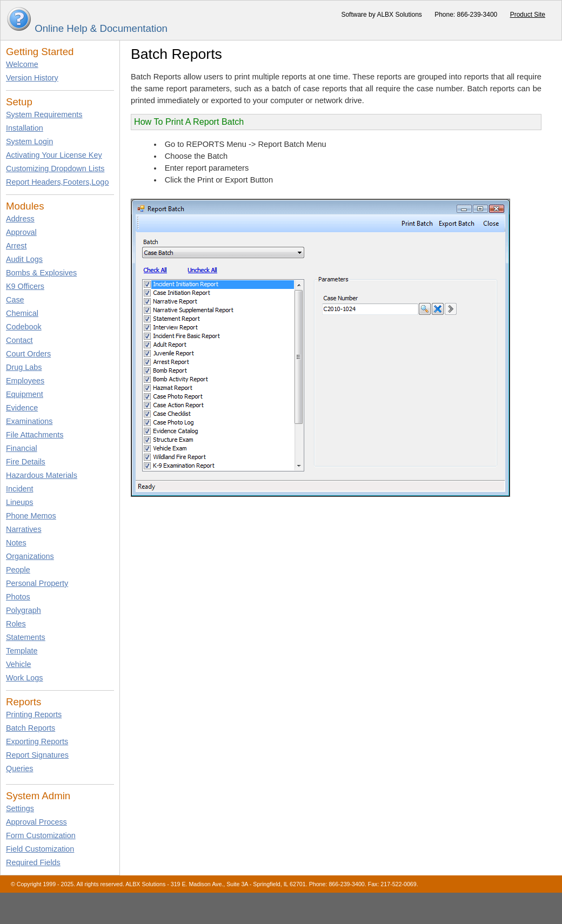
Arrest (16, 246)
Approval (21, 232)
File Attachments (35, 435)
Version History (32, 78)
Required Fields (33, 862)
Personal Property (37, 583)
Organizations (30, 556)
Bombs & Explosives (41, 273)
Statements (26, 637)
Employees (25, 381)
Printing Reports (34, 714)
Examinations (29, 421)
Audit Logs (24, 259)
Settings (20, 808)
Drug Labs (24, 367)
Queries (19, 768)
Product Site (528, 15)
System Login (29, 141)
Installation (25, 128)
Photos (18, 597)
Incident (19, 489)
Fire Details (26, 462)
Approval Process (36, 822)
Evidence (22, 408)
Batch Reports (31, 728)
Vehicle (18, 664)
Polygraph (24, 610)
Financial (22, 448)
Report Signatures (37, 755)
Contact (19, 340)
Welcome (22, 64)
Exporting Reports (37, 741)
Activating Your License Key (54, 155)
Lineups (19, 502)
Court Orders (28, 354)
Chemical (22, 313)
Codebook (24, 327)
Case (15, 300)
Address (20, 219)
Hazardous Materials (42, 475)
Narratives (24, 529)
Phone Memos (31, 516)
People (18, 570)
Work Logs (25, 678)
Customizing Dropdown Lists (55, 168)
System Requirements (44, 114)
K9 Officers (25, 286)
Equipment (25, 394)
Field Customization (40, 849)
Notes (16, 543)
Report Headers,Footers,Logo (57, 182)
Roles (16, 624)
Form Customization (41, 835)
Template (22, 651)
